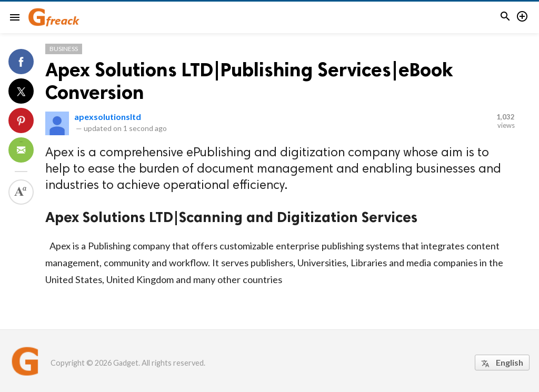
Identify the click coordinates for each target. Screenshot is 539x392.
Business (64, 49)
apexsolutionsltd (108, 117)
